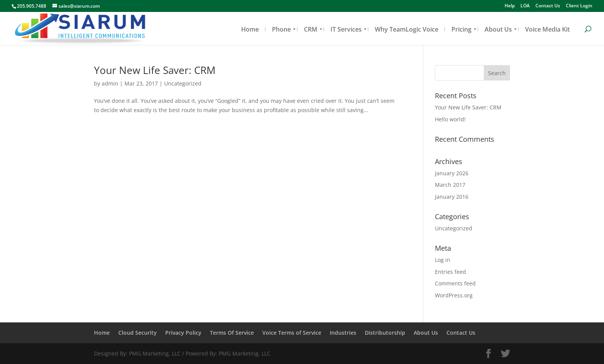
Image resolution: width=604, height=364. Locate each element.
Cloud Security (138, 333)
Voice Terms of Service (292, 333)
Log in (443, 260)
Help (510, 6)
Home (102, 333)
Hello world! (450, 119)
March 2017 (450, 185)
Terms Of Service (232, 333)
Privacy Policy (183, 333)
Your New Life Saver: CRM (155, 70)
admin (110, 83)
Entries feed (450, 272)
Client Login (579, 6)
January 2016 (452, 197)
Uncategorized (183, 83)
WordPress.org (454, 295)
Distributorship (385, 333)
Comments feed (455, 283)
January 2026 (452, 173)
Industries (343, 333)
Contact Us (548, 6)
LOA (525, 6)
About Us (426, 333)
